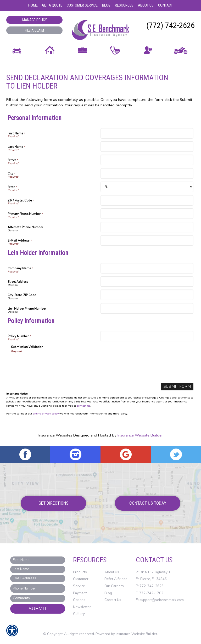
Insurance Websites (55, 435)
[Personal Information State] (147, 187)
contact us (84, 405)
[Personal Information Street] (147, 160)
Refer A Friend (116, 579)
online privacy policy (46, 414)
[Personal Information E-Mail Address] (147, 240)
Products (80, 572)
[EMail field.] (38, 578)
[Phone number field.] (38, 588)
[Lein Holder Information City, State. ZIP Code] (147, 295)
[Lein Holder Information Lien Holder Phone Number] (147, 308)
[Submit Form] (178, 387)
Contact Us (113, 600)
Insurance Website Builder (140, 435)
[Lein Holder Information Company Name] (147, 268)
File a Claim (34, 30)
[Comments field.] (38, 598)
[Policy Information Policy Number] (147, 336)
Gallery (79, 614)
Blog (108, 593)
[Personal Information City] (147, 173)
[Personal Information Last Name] (147, 147)
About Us (112, 572)
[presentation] (51, 363)
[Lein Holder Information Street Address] (147, 282)
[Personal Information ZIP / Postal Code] (147, 200)
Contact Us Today (148, 503)
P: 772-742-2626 (150, 586)
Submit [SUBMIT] (38, 609)
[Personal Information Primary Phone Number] (147, 214)
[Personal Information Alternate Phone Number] (147, 227)
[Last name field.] (38, 569)
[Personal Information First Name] (147, 133)
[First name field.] (38, 560)
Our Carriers (114, 586)
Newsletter (82, 607)
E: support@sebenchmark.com (160, 600)
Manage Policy (35, 20)
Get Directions (53, 503)
